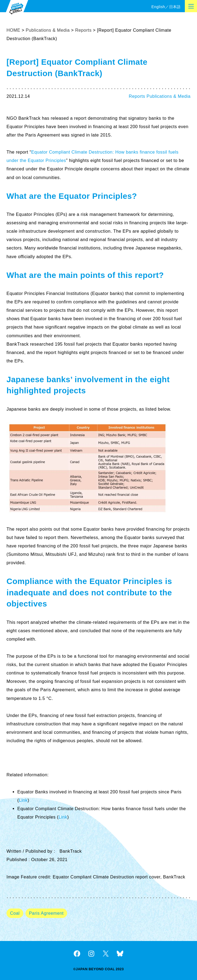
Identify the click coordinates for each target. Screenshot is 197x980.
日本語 (175, 7)
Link (23, 800)
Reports (137, 96)
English (158, 7)
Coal (15, 913)
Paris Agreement (46, 913)
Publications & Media (169, 96)
